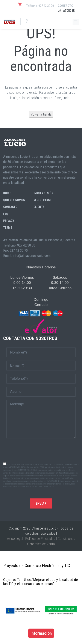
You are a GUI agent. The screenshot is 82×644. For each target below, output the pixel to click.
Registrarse (42, 200)
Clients (39, 207)
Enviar (41, 503)
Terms (8, 228)
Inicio (7, 193)
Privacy (9, 221)
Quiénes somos (14, 200)
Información (41, 633)
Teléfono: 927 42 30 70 (40, 6)
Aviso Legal (15, 539)
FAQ (6, 214)
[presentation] (41, 450)
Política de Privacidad (40, 539)
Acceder (67, 11)
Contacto (66, 6)
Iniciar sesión (43, 193)
